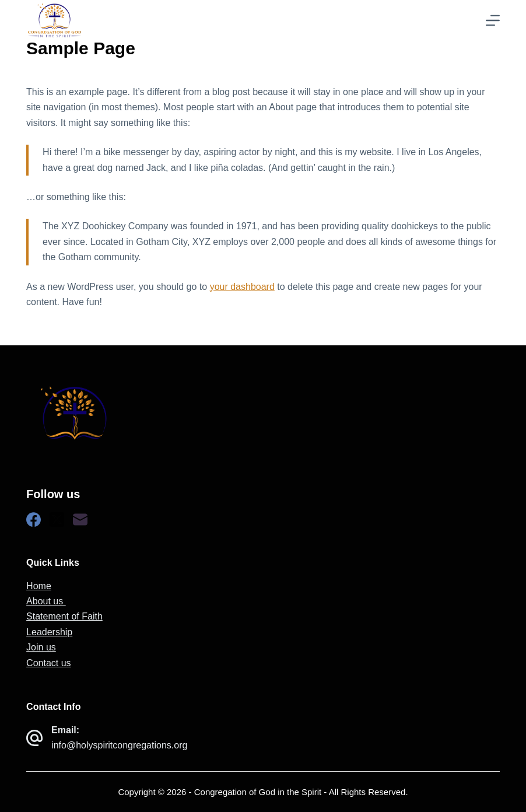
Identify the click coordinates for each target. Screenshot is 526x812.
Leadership (49, 632)
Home (39, 586)
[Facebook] (34, 519)
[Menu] (493, 20)
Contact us (48, 663)
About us (46, 601)
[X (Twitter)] (57, 519)
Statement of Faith (64, 616)
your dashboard (242, 287)
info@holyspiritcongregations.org (119, 745)
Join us (41, 647)
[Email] (80, 519)
